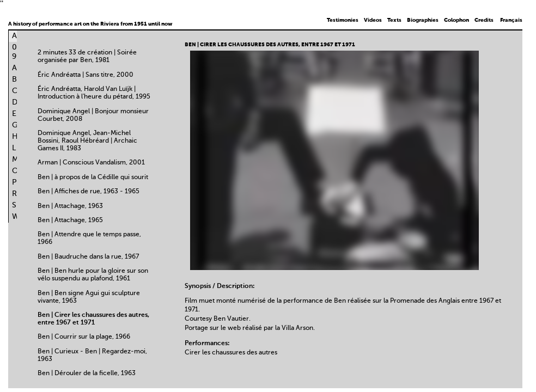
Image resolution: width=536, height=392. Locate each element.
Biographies (423, 20)
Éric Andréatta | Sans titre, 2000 (86, 75)
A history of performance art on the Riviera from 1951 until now (90, 24)
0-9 (16, 52)
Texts (394, 20)
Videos (373, 20)
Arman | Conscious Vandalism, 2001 (91, 163)
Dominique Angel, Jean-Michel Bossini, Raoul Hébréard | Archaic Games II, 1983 (87, 141)
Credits (484, 20)
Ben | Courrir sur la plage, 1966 (84, 337)
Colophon (456, 20)
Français (511, 20)
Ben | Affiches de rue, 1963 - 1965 (89, 192)
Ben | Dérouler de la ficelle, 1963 (87, 373)
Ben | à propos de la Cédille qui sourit (93, 177)
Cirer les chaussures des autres (231, 353)
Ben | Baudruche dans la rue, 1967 (88, 257)
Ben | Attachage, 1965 (70, 220)
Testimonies (343, 20)
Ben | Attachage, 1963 (70, 206)
